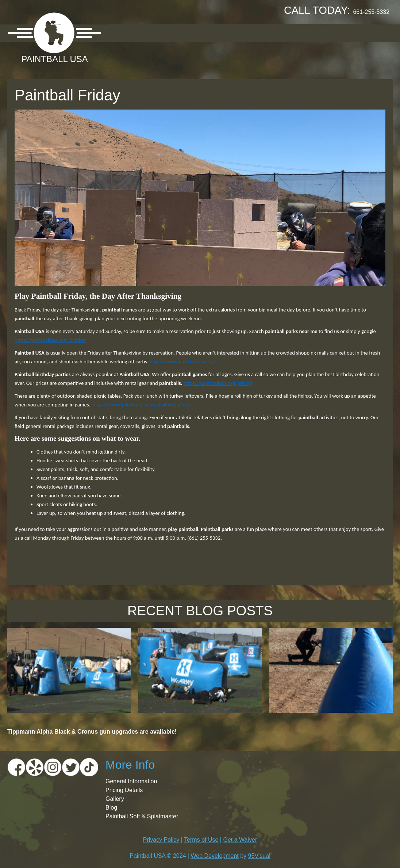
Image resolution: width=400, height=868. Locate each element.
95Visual (259, 856)
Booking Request (299, 33)
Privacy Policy (161, 840)
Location (165, 33)
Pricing (206, 33)
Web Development (214, 856)
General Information (131, 781)
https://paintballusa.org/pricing (218, 383)
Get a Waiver (240, 840)
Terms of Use (201, 840)
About (126, 33)
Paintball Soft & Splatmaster (142, 816)
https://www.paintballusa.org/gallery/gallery (141, 405)
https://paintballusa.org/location (50, 340)
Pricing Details (124, 790)
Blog (111, 808)
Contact (356, 33)
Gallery (244, 33)
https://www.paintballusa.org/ (183, 362)
